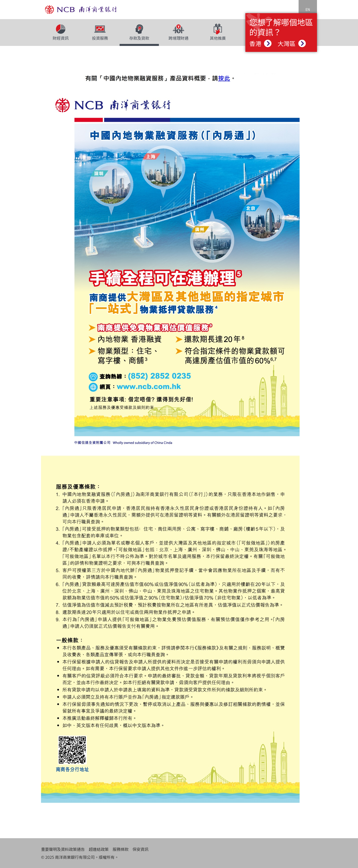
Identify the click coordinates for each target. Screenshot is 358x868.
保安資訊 (140, 849)
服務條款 (121, 849)
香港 (260, 43)
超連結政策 (99, 849)
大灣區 (291, 43)
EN (308, 9)
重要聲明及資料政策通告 (63, 849)
